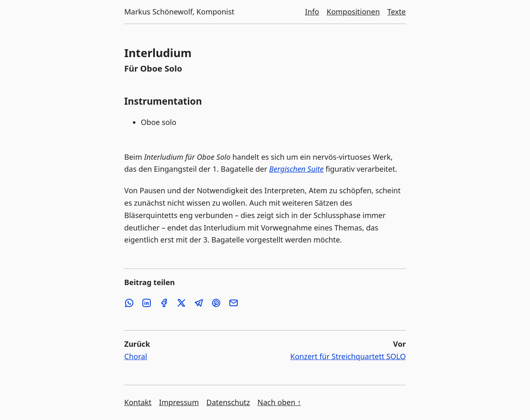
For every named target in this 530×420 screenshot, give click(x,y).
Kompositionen (353, 12)
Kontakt (138, 402)
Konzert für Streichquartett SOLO (348, 356)
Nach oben (279, 402)
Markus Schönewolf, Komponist (179, 12)
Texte (396, 12)
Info (312, 12)
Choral (136, 356)
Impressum (179, 402)
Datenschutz (228, 402)
